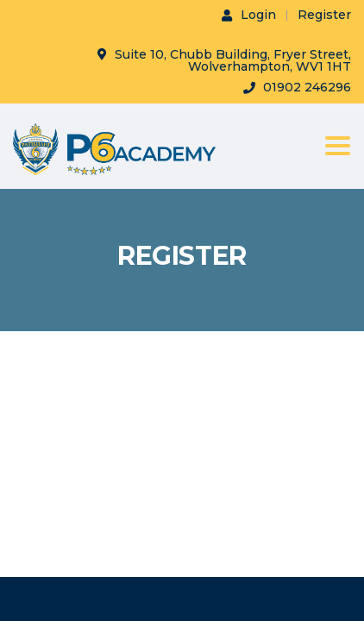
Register (324, 15)
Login (249, 15)
